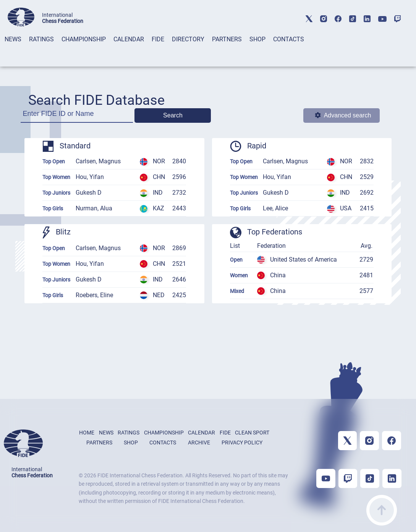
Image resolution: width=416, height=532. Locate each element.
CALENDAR (129, 39)
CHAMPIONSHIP (84, 39)
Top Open (54, 161)
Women (239, 275)
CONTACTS (289, 39)
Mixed (237, 291)
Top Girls (53, 208)
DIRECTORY (188, 39)
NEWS (13, 39)
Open (236, 260)
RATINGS (41, 39)
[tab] (13, 49)
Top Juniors (56, 193)
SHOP (257, 39)
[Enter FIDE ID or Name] (77, 116)
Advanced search (343, 115)
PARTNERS (227, 39)
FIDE (158, 39)
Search (173, 115)
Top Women (56, 177)
